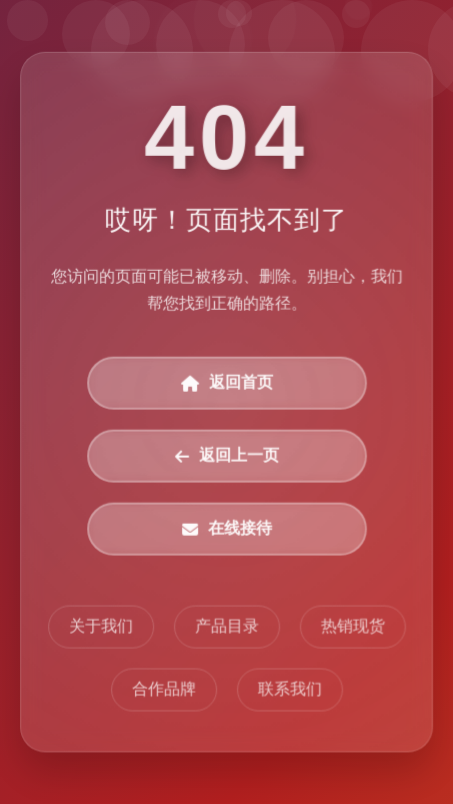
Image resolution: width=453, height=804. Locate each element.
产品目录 (227, 626)
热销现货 (352, 626)
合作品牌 (164, 689)
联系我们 (289, 689)
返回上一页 (227, 456)
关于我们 (101, 626)
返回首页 (227, 383)
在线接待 (227, 529)
